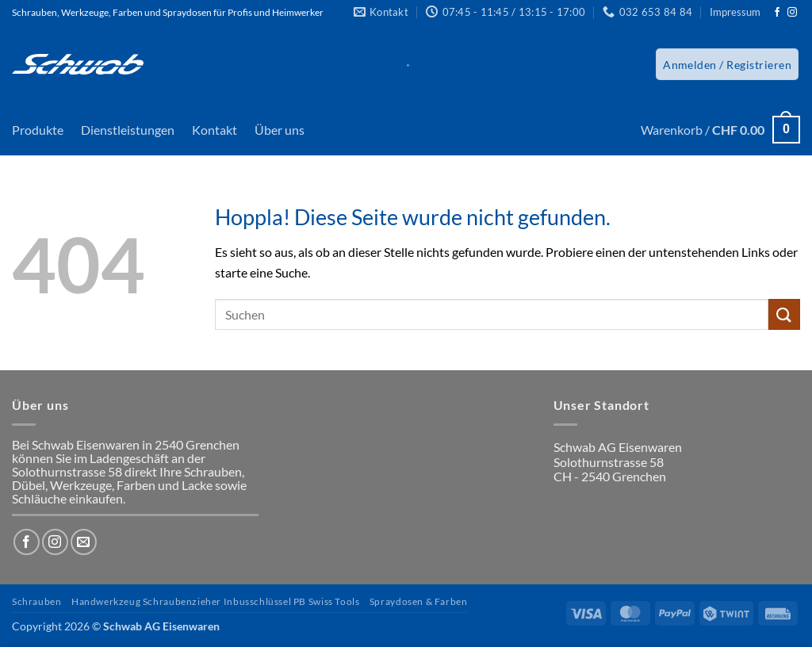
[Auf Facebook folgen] (777, 13)
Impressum (735, 12)
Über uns (280, 130)
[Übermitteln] (784, 314)
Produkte (38, 130)
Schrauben (37, 601)
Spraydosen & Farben (419, 601)
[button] (727, 64)
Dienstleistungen (128, 130)
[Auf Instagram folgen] (792, 13)
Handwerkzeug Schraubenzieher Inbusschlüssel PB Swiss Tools (216, 601)
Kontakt (214, 130)
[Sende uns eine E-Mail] (84, 542)
